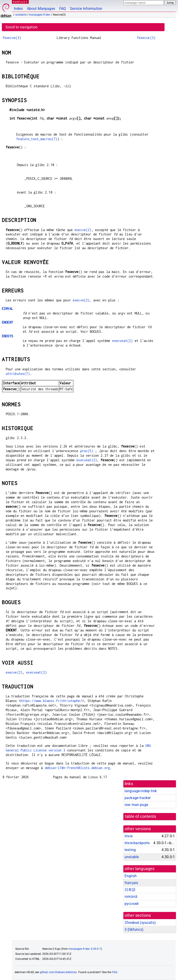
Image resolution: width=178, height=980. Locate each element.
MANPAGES (20, 2)
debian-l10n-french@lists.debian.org (77, 768)
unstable (21, 15)
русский (132, 904)
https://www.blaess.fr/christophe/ (51, 701)
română (131, 897)
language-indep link (141, 791)
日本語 (130, 890)
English (131, 876)
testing (130, 850)
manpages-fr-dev (39, 15)
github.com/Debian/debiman (58, 972)
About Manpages (41, 9)
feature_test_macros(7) (37, 139)
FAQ (62, 9)
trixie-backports (137, 843)
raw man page (136, 805)
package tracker (138, 798)
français (131, 883)
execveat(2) (122, 341)
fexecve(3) (12, 38)
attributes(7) (18, 374)
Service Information (86, 9)
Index (18, 9)
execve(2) (83, 230)
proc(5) (87, 451)
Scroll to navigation (21, 27)
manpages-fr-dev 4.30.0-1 (85, 949)
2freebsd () (140, 923)
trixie (129, 836)
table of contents (141, 816)
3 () (134, 929)
